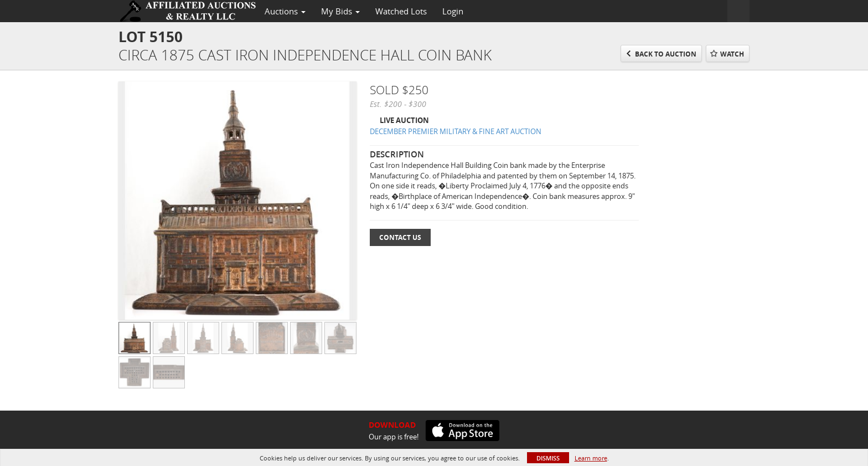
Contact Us (400, 237)
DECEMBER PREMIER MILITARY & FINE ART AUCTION (456, 131)
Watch (732, 54)
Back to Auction (666, 54)
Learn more (591, 458)
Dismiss (548, 458)
